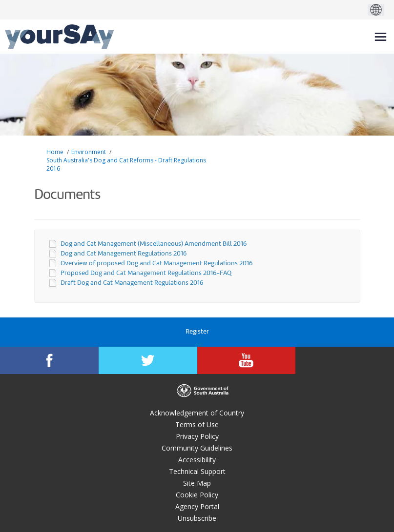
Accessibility (197, 460)
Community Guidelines (197, 448)
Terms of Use (197, 424)
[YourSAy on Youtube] (247, 360)
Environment (89, 152)
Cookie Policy (197, 495)
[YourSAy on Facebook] (49, 360)
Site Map (197, 483)
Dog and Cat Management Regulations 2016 (124, 254)
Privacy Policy (197, 436)
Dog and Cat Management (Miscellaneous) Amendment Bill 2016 (154, 244)
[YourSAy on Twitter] (148, 360)
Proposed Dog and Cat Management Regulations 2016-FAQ (146, 273)
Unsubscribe (197, 518)
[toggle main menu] (381, 37)
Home (55, 152)
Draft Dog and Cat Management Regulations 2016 (132, 283)
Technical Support (197, 471)
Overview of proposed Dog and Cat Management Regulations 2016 (156, 264)
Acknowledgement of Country (197, 413)
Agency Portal (197, 506)
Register (197, 332)
